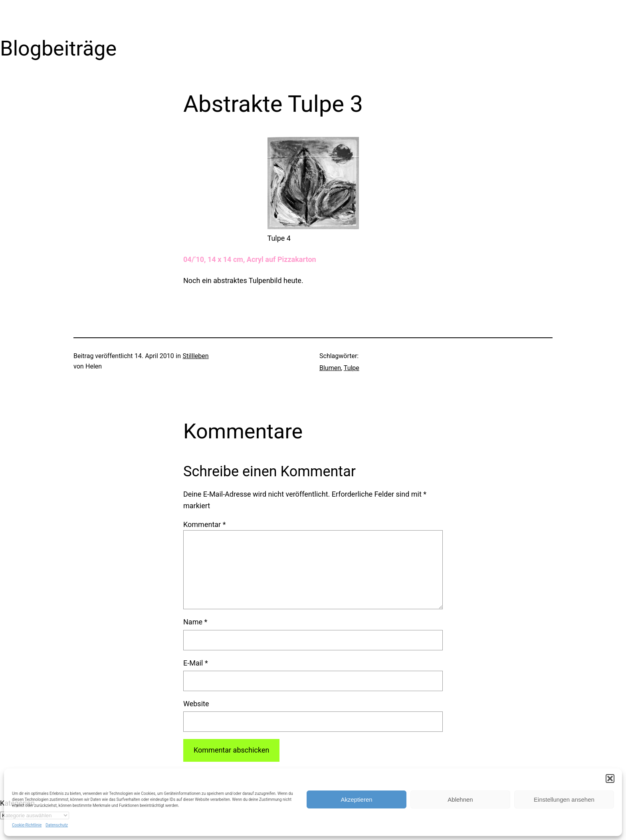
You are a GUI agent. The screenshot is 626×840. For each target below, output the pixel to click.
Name (195, 622)
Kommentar (204, 524)
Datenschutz (57, 825)
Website (196, 704)
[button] (610, 779)
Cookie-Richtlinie (27, 825)
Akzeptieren (356, 799)
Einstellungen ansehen (564, 799)
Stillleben (195, 356)
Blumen (330, 368)
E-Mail (196, 663)
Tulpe (352, 368)
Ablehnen (460, 799)
